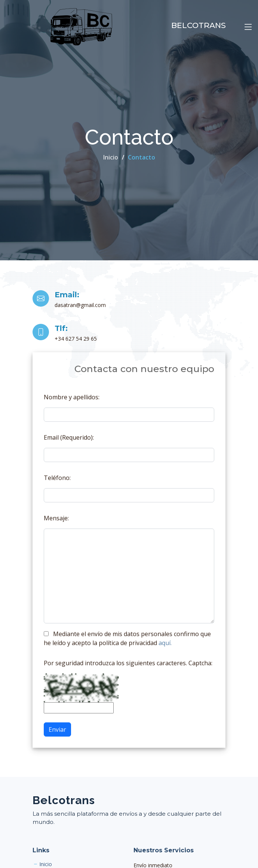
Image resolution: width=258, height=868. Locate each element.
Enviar (57, 734)
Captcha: (200, 667)
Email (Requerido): (69, 441)
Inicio (111, 157)
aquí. (165, 647)
